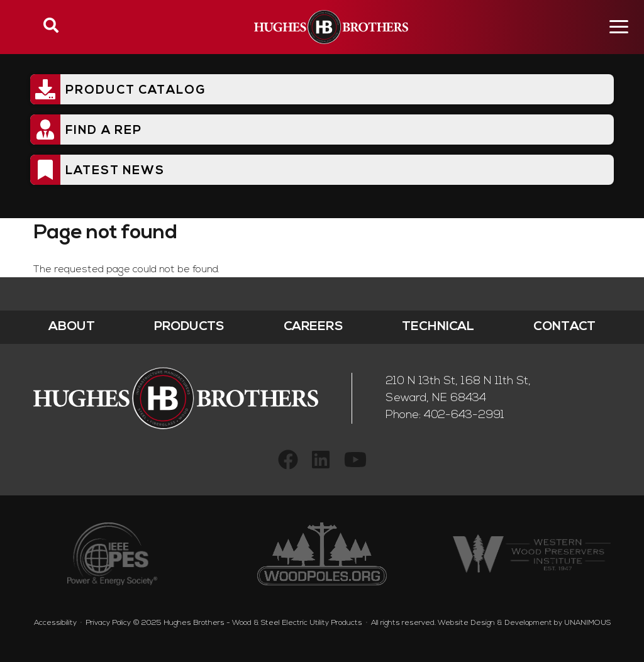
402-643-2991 (464, 415)
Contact (564, 327)
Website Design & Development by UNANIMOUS (524, 623)
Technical (438, 327)
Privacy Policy (108, 623)
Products (189, 327)
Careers (314, 327)
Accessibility (55, 623)
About (72, 327)
